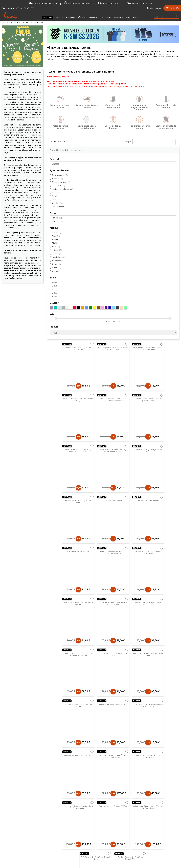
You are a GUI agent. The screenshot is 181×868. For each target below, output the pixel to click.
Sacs (101, 17)
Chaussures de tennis (89, 760)
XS (9, 210)
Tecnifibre (12, 188)
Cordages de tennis (88, 769)
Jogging (11, 118)
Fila (10, 169)
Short (11, 125)
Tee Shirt (12, 129)
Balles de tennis (87, 776)
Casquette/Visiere (16, 107)
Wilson (11, 195)
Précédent (90, 718)
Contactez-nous (54, 796)
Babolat (12, 166)
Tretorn (11, 191)
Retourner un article (55, 769)
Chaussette (13, 110)
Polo (10, 121)
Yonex (10, 199)
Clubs (128, 17)
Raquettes (59, 17)
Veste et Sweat (14, 132)
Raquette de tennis (88, 756)
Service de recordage (56, 760)
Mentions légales (54, 779)
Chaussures (71, 17)
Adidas (11, 159)
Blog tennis (52, 763)
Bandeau (12, 103)
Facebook (164, 824)
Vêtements (82, 17)
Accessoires (119, 17)
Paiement (51, 789)
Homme (12, 147)
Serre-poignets (15, 100)
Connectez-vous (153, 756)
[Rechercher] (167, 17)
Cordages (93, 17)
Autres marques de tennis (124, 786)
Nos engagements (55, 776)
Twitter (170, 824)
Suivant (132, 718)
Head (11, 173)
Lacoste (12, 180)
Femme (12, 144)
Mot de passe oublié (155, 763)
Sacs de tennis (86, 773)
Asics (11, 162)
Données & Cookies (55, 786)
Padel (135, 17)
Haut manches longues (17, 114)
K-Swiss (12, 177)
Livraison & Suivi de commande (60, 792)
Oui (10, 88)
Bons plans (48, 17)
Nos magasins (53, 773)
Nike (115, 766)
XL (9, 224)
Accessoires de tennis (89, 779)
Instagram (176, 824)
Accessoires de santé (89, 766)
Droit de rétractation (56, 782)
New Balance (13, 184)
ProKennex (118, 779)
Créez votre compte (154, 760)
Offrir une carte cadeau (57, 799)
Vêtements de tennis (89, 763)
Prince (116, 763)
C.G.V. (49, 756)
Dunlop (116, 769)
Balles (109, 17)
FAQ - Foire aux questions (58, 766)
